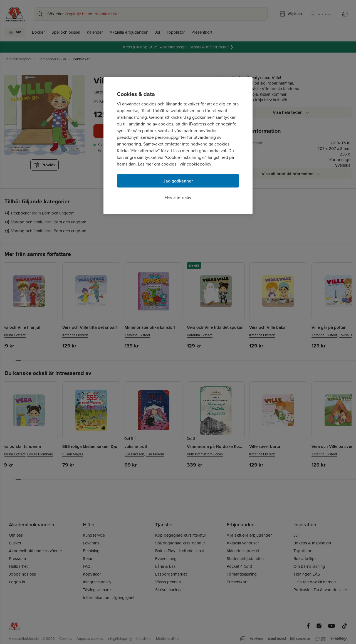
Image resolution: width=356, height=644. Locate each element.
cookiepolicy (199, 164)
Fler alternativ (178, 197)
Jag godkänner (178, 181)
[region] (178, 146)
